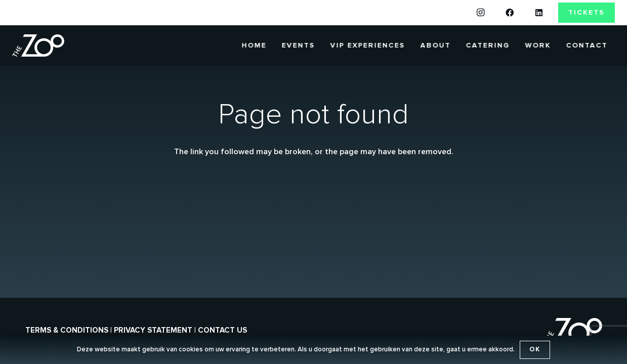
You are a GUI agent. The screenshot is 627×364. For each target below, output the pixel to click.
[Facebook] (510, 13)
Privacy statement (153, 330)
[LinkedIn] (539, 13)
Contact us (222, 330)
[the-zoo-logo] (38, 46)
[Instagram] (481, 13)
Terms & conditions (67, 330)
